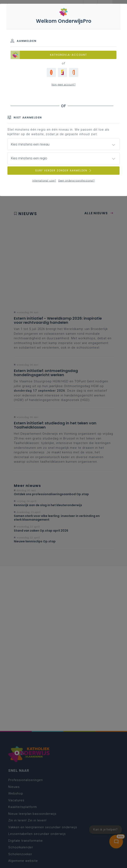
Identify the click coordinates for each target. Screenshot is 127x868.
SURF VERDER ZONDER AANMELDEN (63, 170)
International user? (44, 181)
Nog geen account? (63, 85)
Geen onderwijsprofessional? (76, 181)
